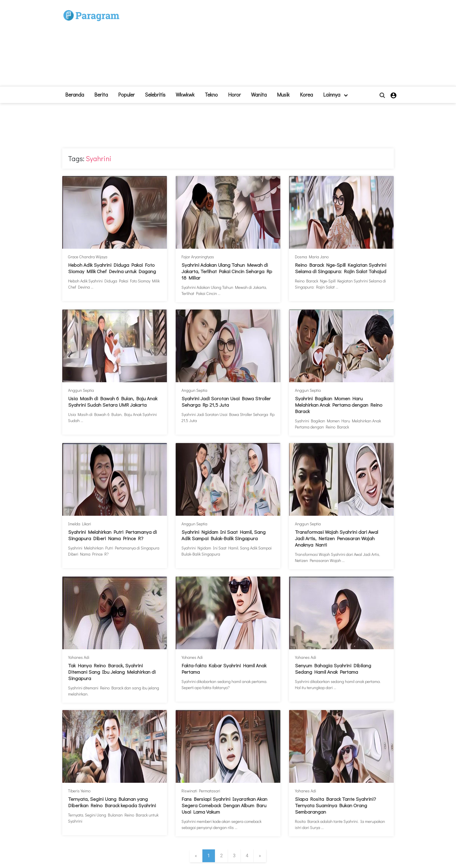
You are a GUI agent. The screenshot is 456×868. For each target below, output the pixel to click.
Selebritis (155, 95)
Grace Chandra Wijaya (88, 257)
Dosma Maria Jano (312, 257)
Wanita (259, 95)
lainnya (335, 95)
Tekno (211, 95)
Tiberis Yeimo (79, 791)
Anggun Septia (81, 390)
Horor (234, 95)
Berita (101, 95)
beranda (75, 95)
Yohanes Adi (79, 657)
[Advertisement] (271, 45)
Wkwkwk (185, 95)
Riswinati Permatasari (201, 791)
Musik (283, 95)
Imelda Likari (80, 524)
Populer (126, 95)
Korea (306, 95)
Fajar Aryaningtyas (198, 257)
